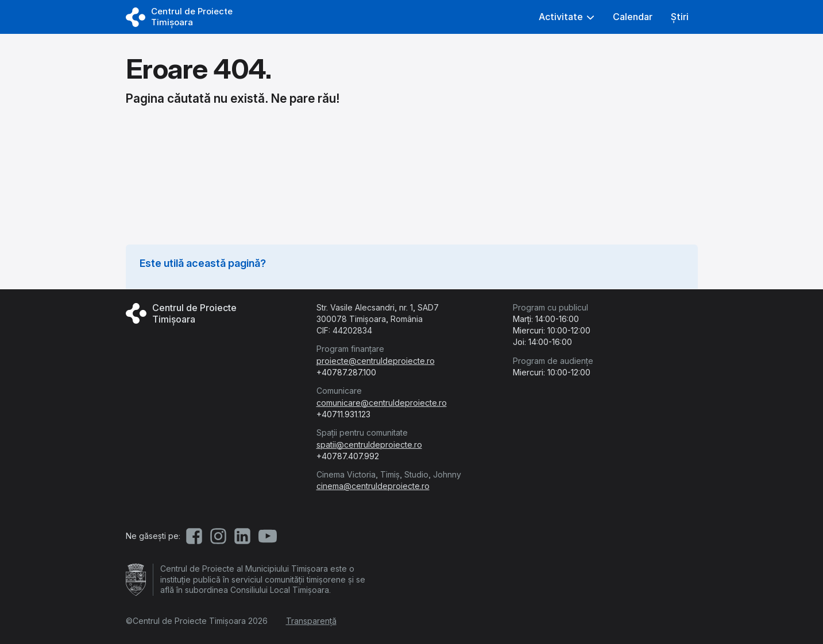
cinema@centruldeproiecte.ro (373, 486)
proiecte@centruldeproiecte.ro (376, 361)
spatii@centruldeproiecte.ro (369, 445)
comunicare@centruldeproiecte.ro (382, 403)
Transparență (311, 621)
